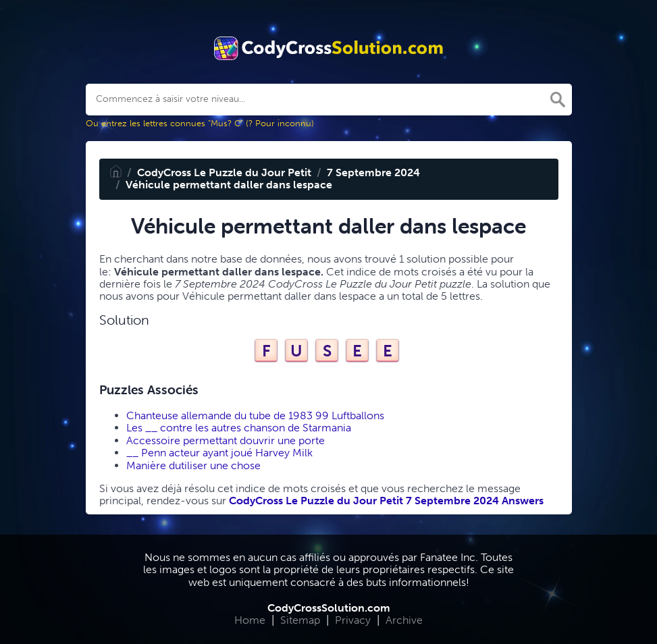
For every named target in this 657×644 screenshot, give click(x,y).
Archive (404, 620)
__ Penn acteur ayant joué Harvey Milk (219, 453)
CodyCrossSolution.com (329, 608)
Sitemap (300, 620)
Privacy (353, 620)
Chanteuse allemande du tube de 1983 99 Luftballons (255, 415)
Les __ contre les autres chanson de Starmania (239, 428)
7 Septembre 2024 (373, 172)
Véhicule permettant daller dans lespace (229, 185)
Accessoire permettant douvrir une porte (226, 440)
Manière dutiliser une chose (193, 465)
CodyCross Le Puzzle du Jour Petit (224, 172)
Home (250, 620)
